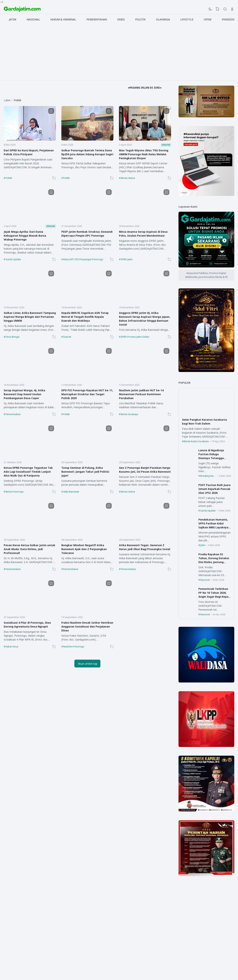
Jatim (203, 545)
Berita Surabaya (129, 414)
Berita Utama (128, 178)
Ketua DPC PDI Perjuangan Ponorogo (83, 259)
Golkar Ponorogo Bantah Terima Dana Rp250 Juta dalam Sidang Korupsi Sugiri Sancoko (87, 154)
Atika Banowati (71, 492)
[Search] (225, 9)
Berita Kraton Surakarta (196, 441)
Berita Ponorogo (15, 492)
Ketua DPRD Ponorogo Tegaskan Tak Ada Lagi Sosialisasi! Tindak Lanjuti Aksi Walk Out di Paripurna (28, 472)
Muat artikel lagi (87, 664)
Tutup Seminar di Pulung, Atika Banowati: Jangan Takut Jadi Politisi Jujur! (85, 472)
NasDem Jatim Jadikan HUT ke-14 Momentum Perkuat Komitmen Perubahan (141, 394)
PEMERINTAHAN (97, 19)
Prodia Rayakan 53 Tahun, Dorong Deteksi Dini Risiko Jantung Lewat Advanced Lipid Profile (214, 562)
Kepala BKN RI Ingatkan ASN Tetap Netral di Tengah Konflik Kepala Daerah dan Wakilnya (85, 317)
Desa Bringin (13, 337)
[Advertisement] (119, 52)
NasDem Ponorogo (74, 647)
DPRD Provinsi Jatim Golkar (135, 337)
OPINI (208, 19)
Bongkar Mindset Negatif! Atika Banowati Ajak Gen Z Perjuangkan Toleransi (84, 549)
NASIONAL (33, 19)
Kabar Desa (12, 647)
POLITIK (140, 19)
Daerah (67, 337)
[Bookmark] (51, 111)
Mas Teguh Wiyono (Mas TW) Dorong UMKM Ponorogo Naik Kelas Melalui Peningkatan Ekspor (144, 154)
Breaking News (208, 476)
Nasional (205, 580)
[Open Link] (232, 9)
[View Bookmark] (218, 9)
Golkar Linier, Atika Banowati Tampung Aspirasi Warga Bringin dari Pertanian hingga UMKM (30, 317)
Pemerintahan (13, 414)
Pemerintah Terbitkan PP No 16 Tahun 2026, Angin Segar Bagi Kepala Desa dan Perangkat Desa (215, 597)
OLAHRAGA (163, 19)
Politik (9, 178)
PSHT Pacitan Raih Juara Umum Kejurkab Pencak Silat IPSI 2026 (214, 489)
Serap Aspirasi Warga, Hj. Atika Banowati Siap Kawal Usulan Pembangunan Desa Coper (24, 394)
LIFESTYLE (187, 19)
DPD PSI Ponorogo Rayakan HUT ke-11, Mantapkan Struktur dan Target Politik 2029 (87, 394)
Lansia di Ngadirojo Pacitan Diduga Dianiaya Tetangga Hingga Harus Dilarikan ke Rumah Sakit (214, 458)
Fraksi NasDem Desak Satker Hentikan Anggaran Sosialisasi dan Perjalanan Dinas (87, 626)
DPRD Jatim (127, 259)
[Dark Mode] (210, 9)
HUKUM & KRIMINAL (63, 19)
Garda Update (13, 259)
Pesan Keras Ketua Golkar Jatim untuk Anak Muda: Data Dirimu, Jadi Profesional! (29, 549)
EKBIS (121, 19)
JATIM (13, 19)
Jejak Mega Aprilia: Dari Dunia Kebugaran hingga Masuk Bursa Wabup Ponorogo (25, 236)
